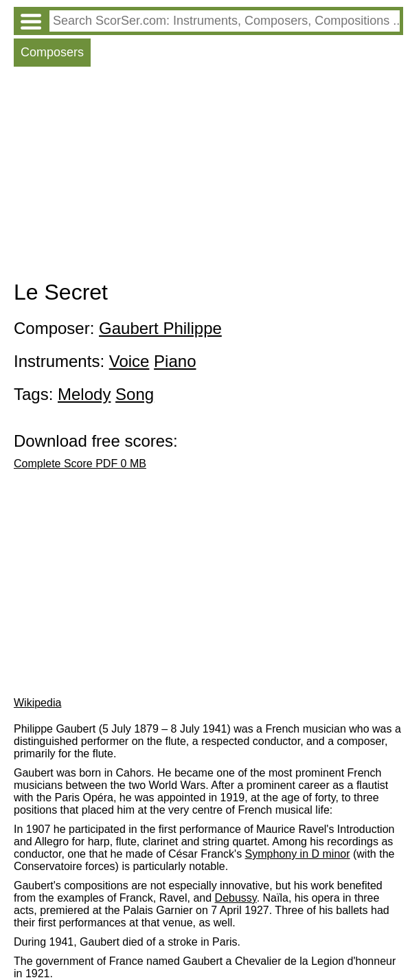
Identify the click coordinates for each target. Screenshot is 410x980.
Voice (129, 361)
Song (135, 394)
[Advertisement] (208, 177)
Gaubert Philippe (160, 328)
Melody (84, 394)
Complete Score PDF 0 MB (80, 464)
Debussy (236, 898)
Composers (52, 52)
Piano (175, 361)
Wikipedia (37, 703)
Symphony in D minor (298, 854)
